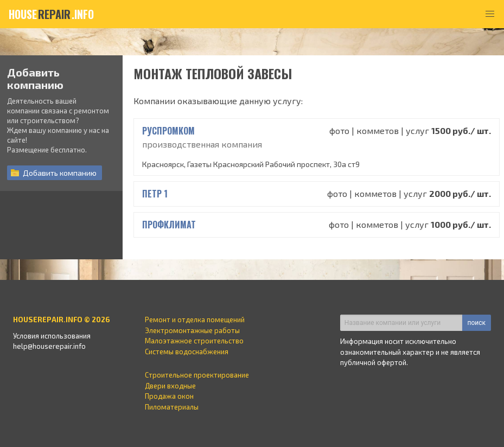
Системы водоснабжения (187, 352)
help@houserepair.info (49, 346)
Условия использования (52, 336)
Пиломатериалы (172, 407)
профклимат (169, 225)
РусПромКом (168, 131)
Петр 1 (155, 194)
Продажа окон (169, 396)
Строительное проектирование (197, 375)
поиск (477, 323)
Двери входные (170, 386)
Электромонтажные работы (192, 330)
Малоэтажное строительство (194, 341)
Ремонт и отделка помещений (195, 320)
